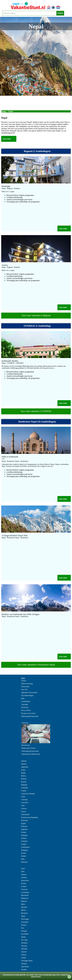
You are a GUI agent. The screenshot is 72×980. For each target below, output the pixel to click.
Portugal (24, 931)
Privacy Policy (26, 710)
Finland (24, 838)
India (23, 859)
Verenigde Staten (27, 961)
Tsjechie (24, 952)
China (23, 797)
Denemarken (25, 814)
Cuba (23, 806)
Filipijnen (24, 835)
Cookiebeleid (26, 701)
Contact (24, 681)
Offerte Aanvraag (27, 684)
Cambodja (25, 788)
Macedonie (25, 895)
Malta (23, 904)
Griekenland (25, 847)
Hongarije (24, 850)
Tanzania (24, 946)
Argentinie (25, 767)
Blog (23, 698)
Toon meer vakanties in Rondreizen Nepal (36, 665)
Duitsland (24, 820)
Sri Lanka (24, 940)
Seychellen (25, 934)
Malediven (25, 898)
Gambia (24, 844)
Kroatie (24, 883)
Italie (23, 872)
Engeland (24, 829)
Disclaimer (25, 707)
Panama (24, 925)
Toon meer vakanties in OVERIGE (36, 411)
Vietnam (24, 964)
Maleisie (24, 901)
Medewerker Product (29, 748)
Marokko (24, 907)
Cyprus (24, 812)
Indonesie (24, 862)
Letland (24, 886)
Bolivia (24, 776)
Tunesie (24, 955)
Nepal (23, 916)
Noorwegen (25, 919)
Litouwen (24, 889)
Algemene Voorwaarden (29, 693)
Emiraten (24, 826)
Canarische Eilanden (28, 794)
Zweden (24, 970)
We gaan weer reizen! (28, 713)
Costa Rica (25, 803)
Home (4, 111)
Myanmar (24, 913)
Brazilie (24, 782)
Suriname (24, 943)
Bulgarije (24, 785)
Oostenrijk (25, 922)
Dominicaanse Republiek (30, 817)
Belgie (23, 773)
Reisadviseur (26, 745)
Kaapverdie (25, 880)
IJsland (24, 856)
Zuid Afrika (25, 967)
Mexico (24, 910)
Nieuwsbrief (25, 687)
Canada (24, 791)
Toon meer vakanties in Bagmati (36, 316)
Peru (23, 928)
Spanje (23, 937)
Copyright (25, 704)
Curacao (24, 809)
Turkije (24, 958)
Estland (24, 832)
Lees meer (7, 139)
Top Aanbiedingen (27, 696)
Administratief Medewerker (31, 754)
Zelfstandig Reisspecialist (30, 716)
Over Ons (24, 690)
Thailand (24, 949)
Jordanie (24, 877)
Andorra (24, 764)
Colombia (24, 800)
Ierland (24, 853)
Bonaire (24, 779)
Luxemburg (25, 892)
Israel (23, 869)
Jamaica (24, 875)
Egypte (24, 823)
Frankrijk (24, 841)
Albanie (24, 761)
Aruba (23, 770)
